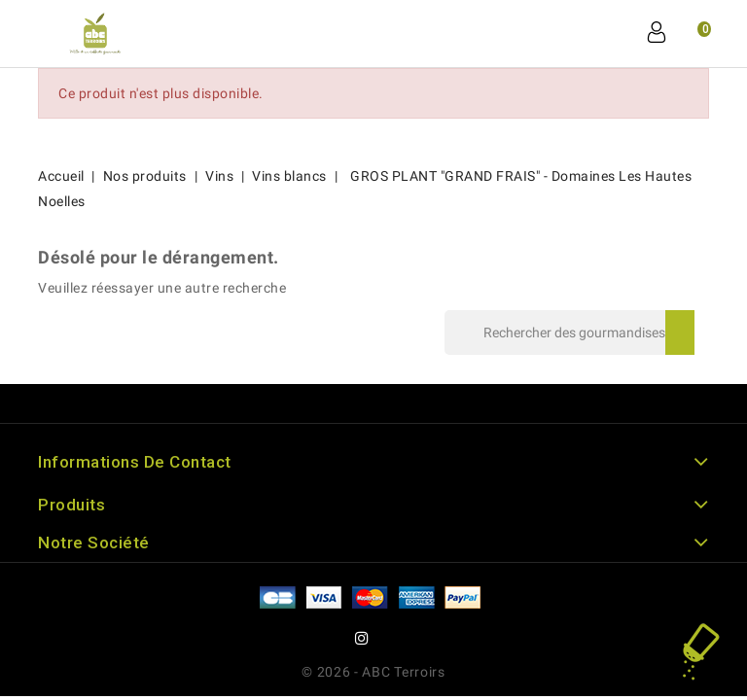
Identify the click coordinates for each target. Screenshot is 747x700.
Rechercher (680, 332)
